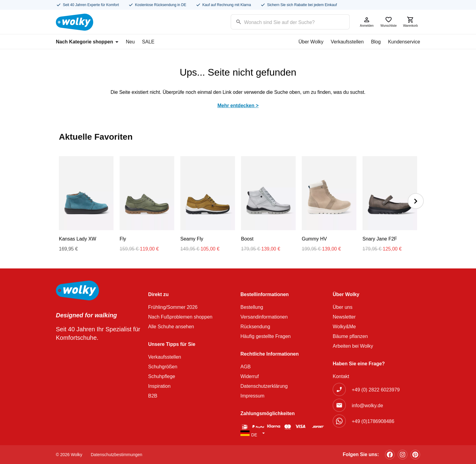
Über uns (343, 307)
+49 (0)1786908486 (373, 421)
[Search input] (282, 21)
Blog (376, 42)
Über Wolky (311, 42)
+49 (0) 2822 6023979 (376, 390)
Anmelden (367, 22)
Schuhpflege (162, 376)
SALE (148, 42)
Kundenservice (404, 42)
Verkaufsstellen (347, 42)
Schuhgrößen (163, 367)
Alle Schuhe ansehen (171, 327)
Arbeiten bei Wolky (353, 346)
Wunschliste (389, 22)
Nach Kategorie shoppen (87, 42)
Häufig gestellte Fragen (265, 336)
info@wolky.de (367, 406)
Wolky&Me (344, 327)
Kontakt (341, 376)
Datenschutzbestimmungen (117, 455)
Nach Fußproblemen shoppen (180, 317)
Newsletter (344, 317)
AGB (246, 367)
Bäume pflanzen (350, 336)
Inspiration (159, 386)
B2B (153, 396)
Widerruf (250, 376)
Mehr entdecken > (238, 106)
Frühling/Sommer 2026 (173, 307)
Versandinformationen (264, 317)
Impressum (252, 396)
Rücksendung (255, 327)
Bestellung (252, 307)
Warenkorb (410, 22)
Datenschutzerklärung (264, 386)
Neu (130, 42)
